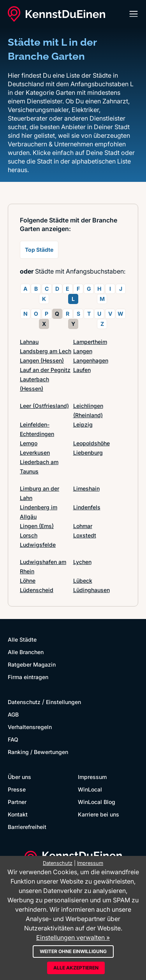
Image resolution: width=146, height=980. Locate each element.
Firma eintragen (28, 677)
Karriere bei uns (99, 814)
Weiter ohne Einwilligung (73, 951)
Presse (17, 789)
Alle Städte (22, 639)
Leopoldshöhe (91, 443)
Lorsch (29, 535)
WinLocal (90, 789)
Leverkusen (35, 453)
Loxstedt (85, 535)
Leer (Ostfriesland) (44, 406)
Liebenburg (88, 453)
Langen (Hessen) (42, 360)
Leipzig (83, 424)
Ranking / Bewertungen (38, 752)
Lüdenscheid (37, 590)
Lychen (82, 562)
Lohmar (83, 526)
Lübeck (83, 581)
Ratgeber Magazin (32, 664)
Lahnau (29, 342)
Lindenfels (87, 507)
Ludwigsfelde (38, 545)
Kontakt (18, 814)
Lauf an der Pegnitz (45, 370)
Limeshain (86, 488)
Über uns (19, 777)
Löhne (28, 581)
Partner (17, 802)
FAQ (13, 739)
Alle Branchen (26, 652)
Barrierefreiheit (27, 827)
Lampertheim (90, 342)
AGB (13, 714)
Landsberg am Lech (46, 351)
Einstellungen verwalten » (73, 937)
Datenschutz (24, 702)
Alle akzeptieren (76, 968)
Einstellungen (63, 702)
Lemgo (29, 443)
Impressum (92, 777)
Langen (83, 351)
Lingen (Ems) (37, 526)
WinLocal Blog (97, 802)
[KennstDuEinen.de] (56, 14)
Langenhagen (91, 360)
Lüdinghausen (91, 590)
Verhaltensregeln (30, 727)
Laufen (82, 370)
